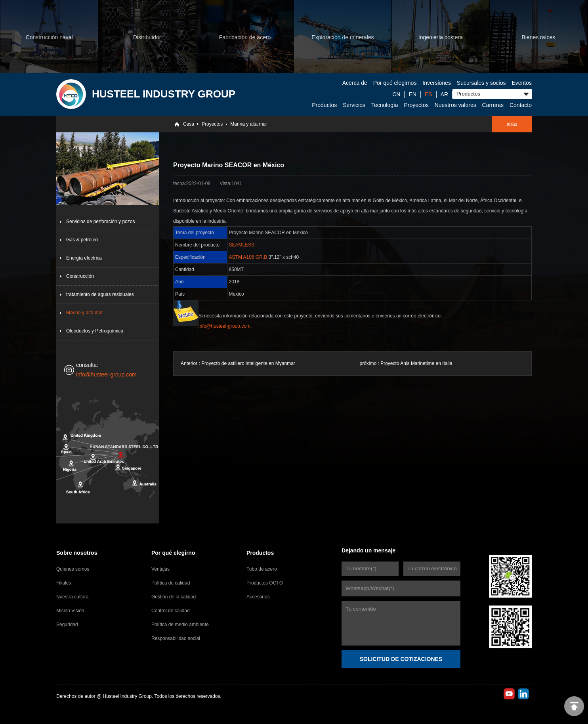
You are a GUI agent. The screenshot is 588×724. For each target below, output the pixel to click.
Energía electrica (84, 258)
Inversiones (437, 83)
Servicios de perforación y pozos (100, 222)
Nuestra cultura (72, 597)
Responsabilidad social (176, 638)
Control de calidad (171, 611)
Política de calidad (171, 583)
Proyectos (416, 105)
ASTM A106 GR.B (248, 257)
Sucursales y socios (481, 83)
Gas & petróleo (82, 240)
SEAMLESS (242, 245)
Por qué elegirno (173, 553)
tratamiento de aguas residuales (100, 294)
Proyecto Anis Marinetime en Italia (416, 363)
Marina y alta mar (249, 124)
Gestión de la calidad (174, 597)
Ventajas (160, 569)
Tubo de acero (262, 569)
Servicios (354, 105)
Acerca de (355, 83)
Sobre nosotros (77, 553)
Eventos (522, 83)
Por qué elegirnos (395, 83)
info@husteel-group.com (106, 374)
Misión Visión (70, 611)
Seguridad (67, 625)
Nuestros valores (455, 105)
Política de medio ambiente (180, 625)
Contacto (521, 105)
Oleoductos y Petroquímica (95, 331)
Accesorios (258, 597)
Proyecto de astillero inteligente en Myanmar (248, 363)
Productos (324, 105)
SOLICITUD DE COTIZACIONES (401, 659)
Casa (189, 124)
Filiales (64, 583)
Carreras (493, 105)
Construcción (80, 276)
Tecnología (385, 105)
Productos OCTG (265, 583)
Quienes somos (73, 569)
